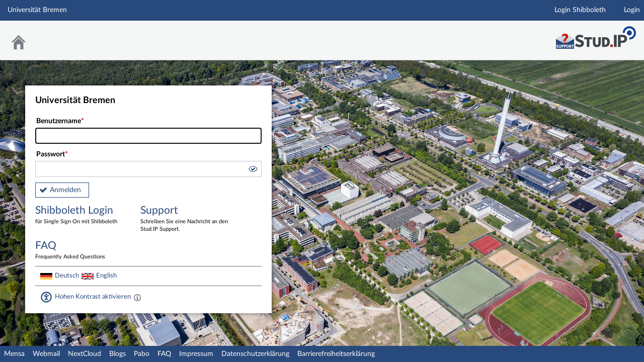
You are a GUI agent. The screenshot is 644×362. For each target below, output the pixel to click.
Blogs (117, 354)
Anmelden (65, 190)
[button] (253, 170)
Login (632, 10)
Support (186, 219)
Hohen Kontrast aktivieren (93, 297)
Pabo (142, 354)
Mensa (14, 354)
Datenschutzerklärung (255, 354)
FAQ (164, 354)
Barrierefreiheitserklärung (336, 354)
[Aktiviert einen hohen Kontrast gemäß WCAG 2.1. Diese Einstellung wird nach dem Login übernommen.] (137, 297)
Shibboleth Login (80, 215)
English (106, 276)
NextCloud (85, 354)
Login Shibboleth (580, 10)
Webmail (46, 354)
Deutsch (67, 276)
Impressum (196, 354)
